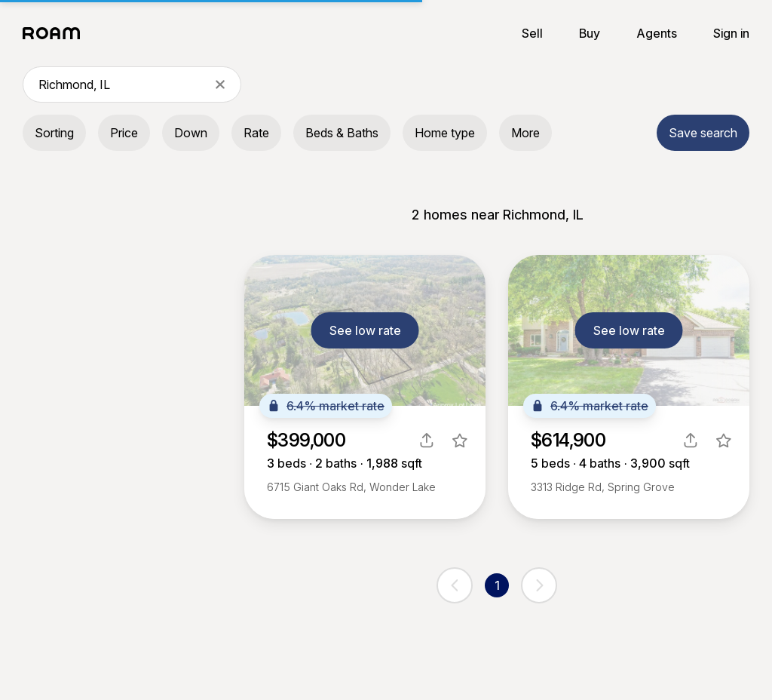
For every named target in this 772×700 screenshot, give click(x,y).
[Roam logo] (56, 33)
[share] (427, 441)
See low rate (365, 330)
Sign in (731, 33)
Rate (256, 133)
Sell (532, 33)
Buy (590, 33)
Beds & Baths (342, 133)
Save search (703, 133)
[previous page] (455, 585)
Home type (445, 133)
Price (124, 133)
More (525, 133)
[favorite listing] (460, 441)
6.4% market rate (326, 406)
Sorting (54, 133)
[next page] (539, 585)
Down (191, 133)
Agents (657, 33)
